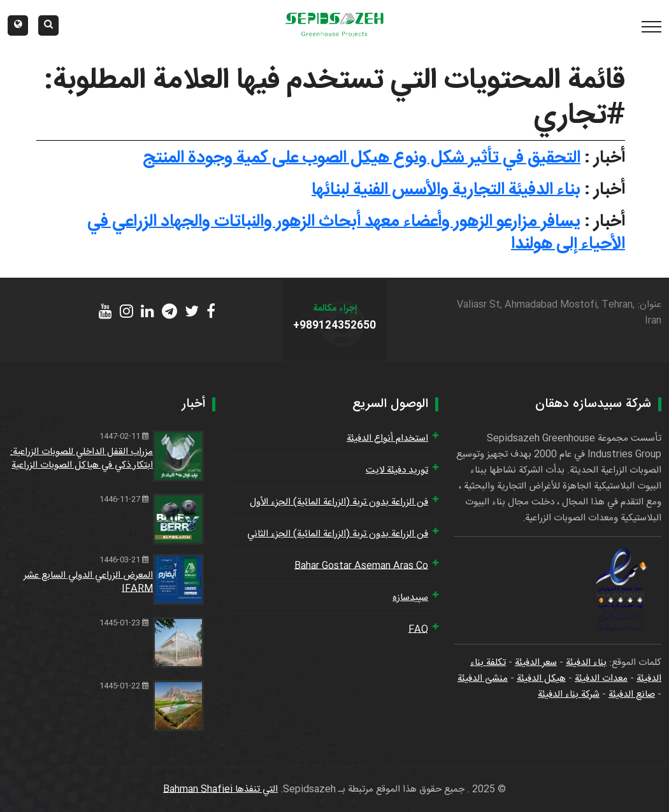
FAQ (418, 630)
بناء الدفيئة (586, 663)
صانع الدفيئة (632, 694)
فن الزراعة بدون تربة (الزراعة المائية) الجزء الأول (339, 502)
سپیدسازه (410, 598)
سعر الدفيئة (536, 663)
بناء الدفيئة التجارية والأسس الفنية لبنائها (446, 190)
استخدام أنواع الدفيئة (387, 438)
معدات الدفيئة (601, 679)
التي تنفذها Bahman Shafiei (220, 789)
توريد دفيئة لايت (397, 470)
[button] (18, 25)
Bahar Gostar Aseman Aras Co (361, 566)
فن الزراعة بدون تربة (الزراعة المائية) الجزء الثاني (338, 534)
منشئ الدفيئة (483, 679)
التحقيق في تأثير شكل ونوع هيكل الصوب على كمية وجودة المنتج (362, 158)
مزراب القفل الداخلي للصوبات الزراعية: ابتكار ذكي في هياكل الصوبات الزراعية (82, 459)
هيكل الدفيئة (541, 679)
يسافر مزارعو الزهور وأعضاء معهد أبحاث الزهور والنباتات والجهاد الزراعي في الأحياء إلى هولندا (356, 233)
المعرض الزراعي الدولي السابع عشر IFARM (88, 582)
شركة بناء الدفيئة (569, 694)
